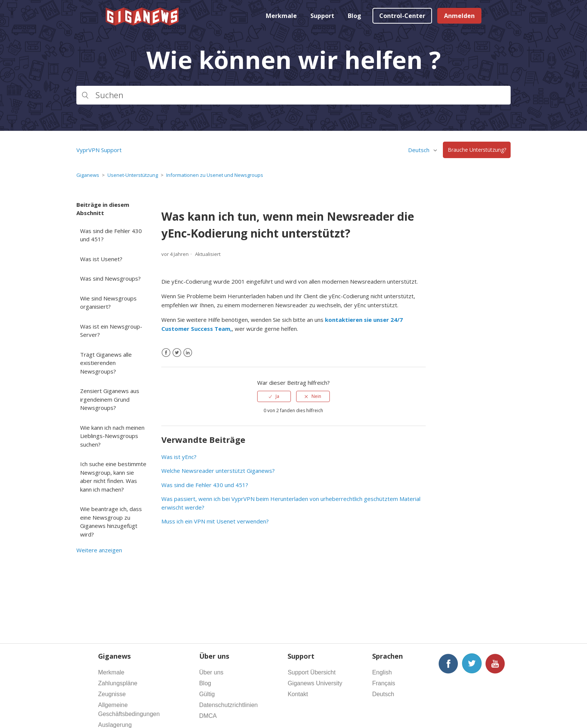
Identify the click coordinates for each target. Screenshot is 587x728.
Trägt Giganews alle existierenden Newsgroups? (106, 363)
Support (322, 16)
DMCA (208, 716)
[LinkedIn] (188, 353)
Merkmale (281, 16)
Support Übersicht (311, 672)
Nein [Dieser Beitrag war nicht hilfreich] (316, 396)
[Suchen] (293, 95)
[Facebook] (166, 353)
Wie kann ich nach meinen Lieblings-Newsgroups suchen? (112, 436)
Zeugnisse (112, 694)
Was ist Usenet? (101, 259)
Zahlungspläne (118, 683)
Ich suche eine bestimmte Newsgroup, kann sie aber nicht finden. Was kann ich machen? (113, 477)
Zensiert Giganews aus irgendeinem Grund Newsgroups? (110, 399)
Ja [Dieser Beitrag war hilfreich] (277, 396)
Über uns (211, 672)
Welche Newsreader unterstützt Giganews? (218, 471)
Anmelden (459, 16)
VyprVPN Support (99, 150)
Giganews (88, 175)
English (382, 672)
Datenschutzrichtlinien (229, 705)
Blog (355, 16)
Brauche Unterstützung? (477, 150)
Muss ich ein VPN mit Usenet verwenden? (215, 521)
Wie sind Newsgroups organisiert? (108, 303)
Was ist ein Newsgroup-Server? (111, 331)
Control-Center (402, 16)
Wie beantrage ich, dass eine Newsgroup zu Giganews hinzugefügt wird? (111, 522)
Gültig (207, 694)
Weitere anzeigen (99, 550)
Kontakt (298, 694)
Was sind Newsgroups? (110, 278)
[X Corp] (177, 353)
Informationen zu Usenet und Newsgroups (215, 175)
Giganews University (315, 683)
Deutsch (419, 150)
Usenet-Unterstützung (133, 175)
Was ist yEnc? (179, 457)
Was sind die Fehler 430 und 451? (111, 235)
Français (384, 683)
